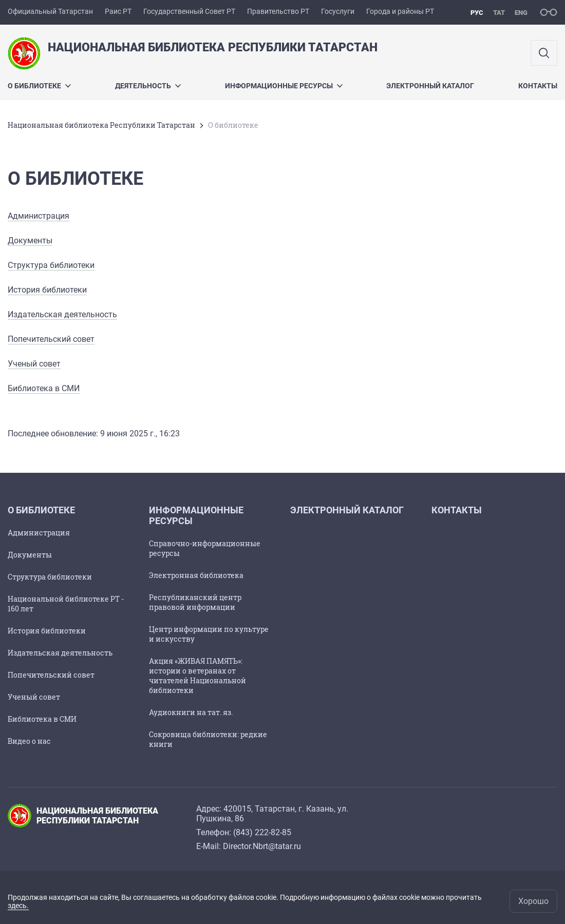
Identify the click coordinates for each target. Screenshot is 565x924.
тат (499, 13)
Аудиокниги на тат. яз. (191, 712)
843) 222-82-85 (263, 832)
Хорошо (533, 901)
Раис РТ (118, 11)
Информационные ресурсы (284, 86)
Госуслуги (338, 11)
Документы (30, 240)
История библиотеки (47, 290)
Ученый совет (34, 364)
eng (521, 13)
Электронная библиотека (196, 575)
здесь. (18, 906)
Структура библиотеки (51, 265)
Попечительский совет (51, 339)
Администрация (39, 216)
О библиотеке (39, 86)
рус (477, 13)
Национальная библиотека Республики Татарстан (101, 125)
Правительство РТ (278, 11)
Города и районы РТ (400, 11)
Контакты (538, 86)
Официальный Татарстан (50, 11)
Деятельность (148, 86)
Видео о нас (29, 741)
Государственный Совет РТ (189, 11)
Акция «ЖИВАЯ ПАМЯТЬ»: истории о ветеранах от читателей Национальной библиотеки (197, 676)
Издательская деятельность (62, 314)
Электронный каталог (430, 86)
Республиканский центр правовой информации (195, 602)
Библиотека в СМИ (44, 388)
